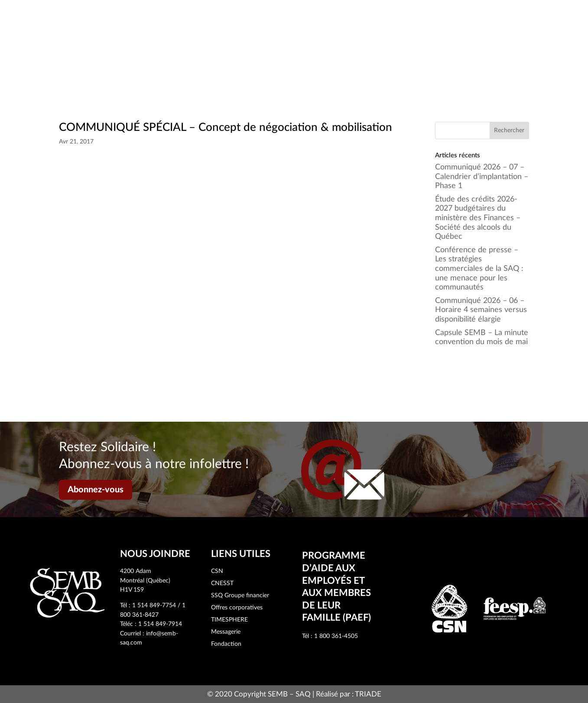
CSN (217, 571)
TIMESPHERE (229, 620)
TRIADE (368, 694)
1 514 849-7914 (160, 624)
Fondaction (226, 644)
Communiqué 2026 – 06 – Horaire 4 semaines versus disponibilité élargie (481, 310)
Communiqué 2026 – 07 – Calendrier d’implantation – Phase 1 (482, 177)
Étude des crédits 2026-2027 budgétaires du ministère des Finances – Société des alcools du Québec (478, 218)
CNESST (222, 583)
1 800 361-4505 (336, 636)
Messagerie (226, 632)
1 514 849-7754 (154, 605)
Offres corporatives (237, 608)
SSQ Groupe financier (240, 596)
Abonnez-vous (96, 490)
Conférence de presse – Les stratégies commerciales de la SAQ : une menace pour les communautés (479, 269)
